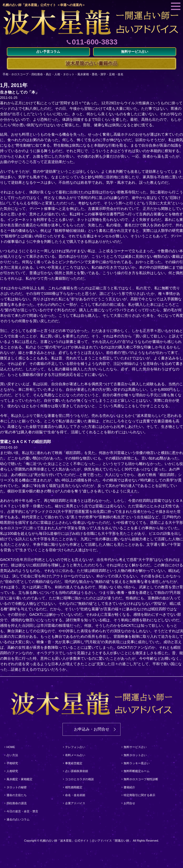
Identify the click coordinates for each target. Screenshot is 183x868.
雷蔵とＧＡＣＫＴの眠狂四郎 (25, 442)
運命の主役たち (17, 795)
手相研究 (12, 763)
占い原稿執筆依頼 (77, 771)
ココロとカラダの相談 (79, 779)
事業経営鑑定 (74, 763)
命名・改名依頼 (75, 795)
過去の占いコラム (18, 819)
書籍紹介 (129, 787)
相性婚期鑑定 (74, 787)
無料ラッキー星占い (137, 763)
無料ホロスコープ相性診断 (141, 779)
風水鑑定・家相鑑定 (19, 779)
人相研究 (12, 771)
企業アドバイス (75, 803)
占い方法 (12, 755)
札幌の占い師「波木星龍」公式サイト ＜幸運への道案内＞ (44, 5)
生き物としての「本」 (20, 92)
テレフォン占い (75, 747)
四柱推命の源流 (17, 803)
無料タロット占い (135, 755)
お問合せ (129, 803)
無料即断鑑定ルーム (137, 771)
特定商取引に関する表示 (139, 795)
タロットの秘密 (17, 787)
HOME (11, 747)
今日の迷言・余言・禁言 (22, 811)
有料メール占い (75, 755)
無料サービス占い (135, 747)
